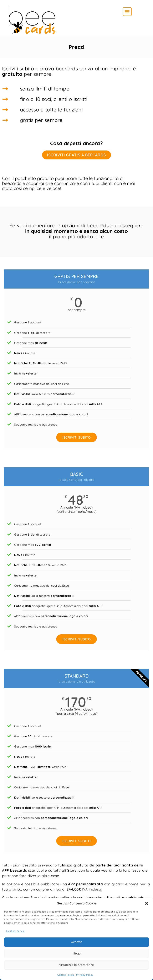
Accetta (77, 942)
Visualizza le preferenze (76, 965)
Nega (77, 953)
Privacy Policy (85, 975)
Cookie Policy (66, 975)
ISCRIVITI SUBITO (76, 437)
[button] (147, 903)
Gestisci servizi (16, 931)
